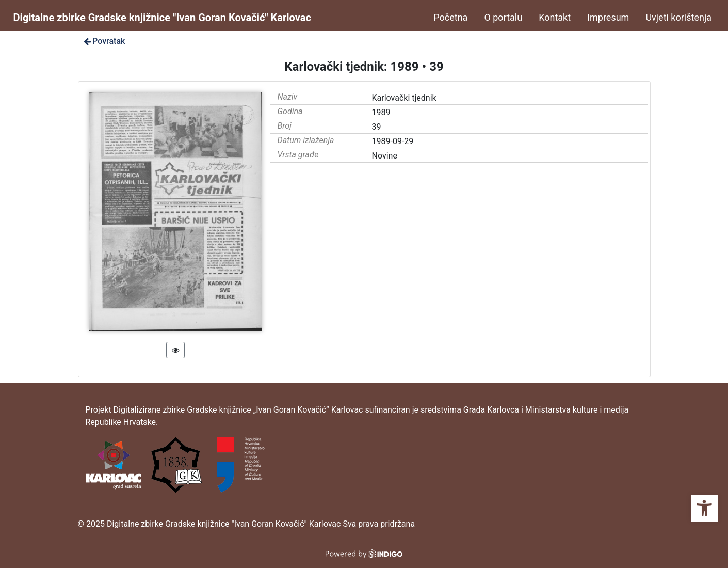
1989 (381, 112)
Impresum (608, 17)
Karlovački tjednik (404, 98)
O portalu (503, 17)
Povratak (104, 41)
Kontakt (555, 17)
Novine (385, 156)
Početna (450, 17)
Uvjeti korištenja (678, 17)
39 (377, 127)
